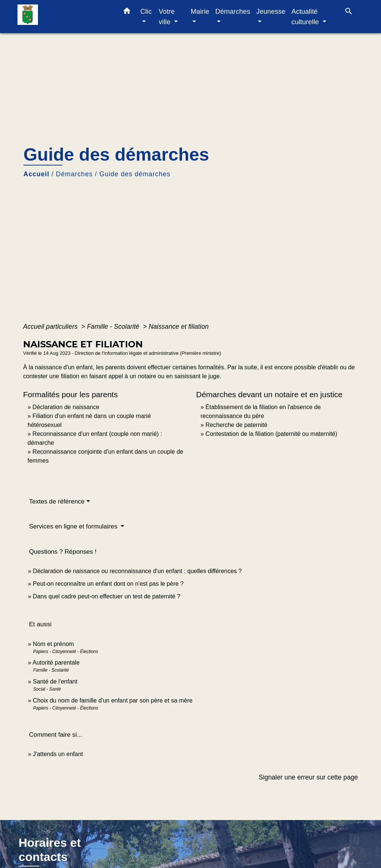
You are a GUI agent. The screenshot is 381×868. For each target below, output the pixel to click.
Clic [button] (146, 11)
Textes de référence (57, 501)
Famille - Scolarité (114, 327)
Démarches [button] (233, 11)
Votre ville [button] (167, 17)
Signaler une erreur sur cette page (308, 777)
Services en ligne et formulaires (74, 526)
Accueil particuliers (51, 327)
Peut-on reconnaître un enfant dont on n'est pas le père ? (108, 584)
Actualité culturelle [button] (306, 17)
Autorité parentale (56, 663)
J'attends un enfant (58, 754)
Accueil (36, 174)
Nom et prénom (53, 644)
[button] (127, 12)
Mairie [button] (200, 11)
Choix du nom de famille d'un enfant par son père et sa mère (113, 700)
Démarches (74, 174)
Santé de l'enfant (55, 681)
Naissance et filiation (178, 327)
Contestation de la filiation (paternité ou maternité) (271, 434)
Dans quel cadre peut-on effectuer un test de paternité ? (106, 596)
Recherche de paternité (236, 425)
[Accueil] (64, 17)
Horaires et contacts (50, 850)
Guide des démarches (135, 174)
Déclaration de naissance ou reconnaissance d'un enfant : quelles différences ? (137, 571)
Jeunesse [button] (271, 11)
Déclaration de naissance (66, 407)
